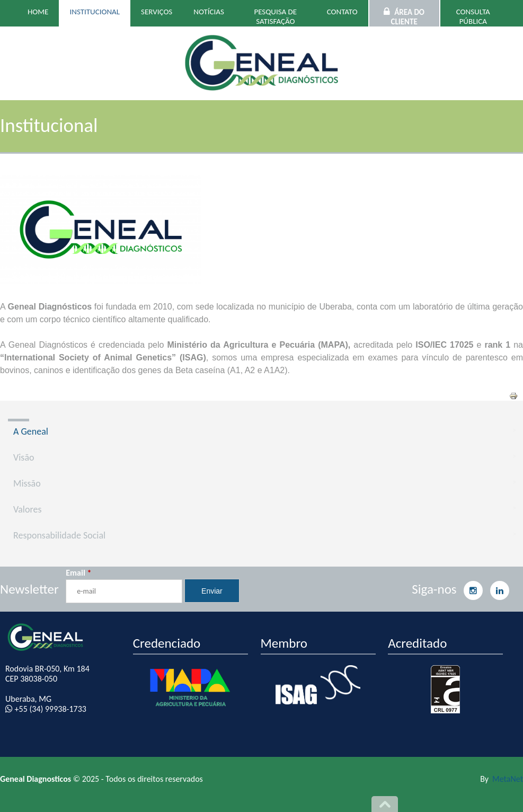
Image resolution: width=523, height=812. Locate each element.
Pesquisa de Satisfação (275, 16)
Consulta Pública (473, 16)
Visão (24, 457)
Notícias (209, 12)
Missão (27, 483)
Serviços (157, 12)
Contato (342, 12)
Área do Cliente (408, 17)
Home (38, 12)
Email (78, 573)
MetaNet (508, 779)
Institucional (95, 12)
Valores (28, 509)
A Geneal (31, 431)
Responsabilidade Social (59, 535)
